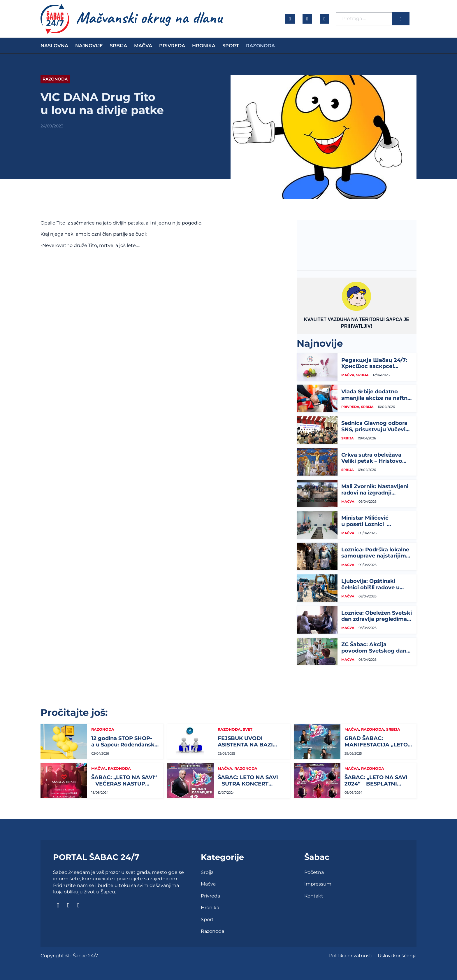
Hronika (204, 46)
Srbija (118, 46)
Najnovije (89, 46)
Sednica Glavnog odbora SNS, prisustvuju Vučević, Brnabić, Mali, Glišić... (376, 429)
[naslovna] (55, 19)
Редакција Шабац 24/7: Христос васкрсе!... (374, 363)
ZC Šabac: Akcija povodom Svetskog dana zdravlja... (375, 651)
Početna (314, 872)
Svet (248, 729)
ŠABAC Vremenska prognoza (357, 242)
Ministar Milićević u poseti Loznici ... (366, 521)
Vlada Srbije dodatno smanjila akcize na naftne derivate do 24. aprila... (376, 398)
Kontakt (314, 896)
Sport (231, 46)
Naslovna (54, 46)
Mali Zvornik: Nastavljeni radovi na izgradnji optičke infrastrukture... (375, 493)
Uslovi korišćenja (397, 956)
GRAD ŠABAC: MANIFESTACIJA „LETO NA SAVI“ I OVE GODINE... (376, 748)
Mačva (143, 46)
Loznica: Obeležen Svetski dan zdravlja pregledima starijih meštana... (377, 619)
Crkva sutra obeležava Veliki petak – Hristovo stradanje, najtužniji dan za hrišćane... (374, 464)
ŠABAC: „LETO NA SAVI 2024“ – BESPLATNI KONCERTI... (376, 784)
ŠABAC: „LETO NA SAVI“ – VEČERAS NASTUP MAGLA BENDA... (124, 784)
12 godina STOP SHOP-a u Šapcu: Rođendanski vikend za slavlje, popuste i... (124, 748)
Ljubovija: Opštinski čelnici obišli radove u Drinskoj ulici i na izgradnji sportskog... (370, 591)
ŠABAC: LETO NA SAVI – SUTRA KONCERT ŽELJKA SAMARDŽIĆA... (250, 784)
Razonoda (260, 46)
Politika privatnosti (351, 956)
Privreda (172, 46)
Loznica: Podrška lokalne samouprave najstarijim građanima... (375, 556)
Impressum (318, 884)
